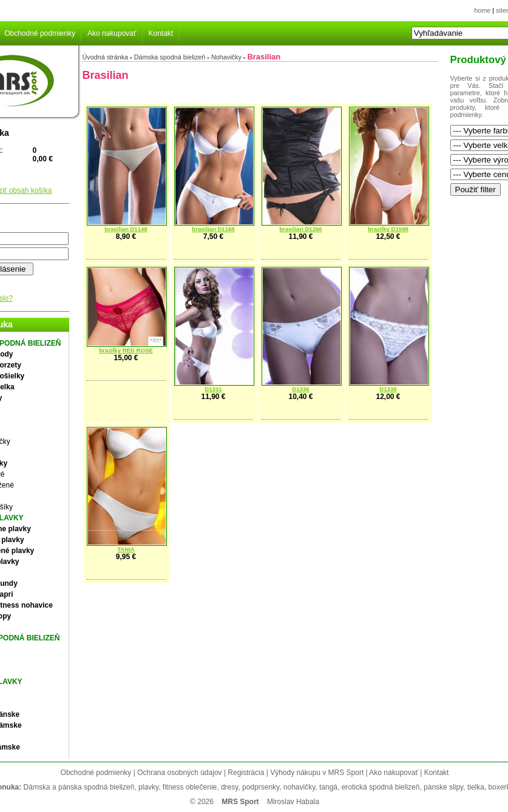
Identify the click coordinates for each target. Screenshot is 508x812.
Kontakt (161, 33)
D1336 (300, 389)
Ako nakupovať (112, 33)
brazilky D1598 (388, 229)
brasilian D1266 (300, 229)
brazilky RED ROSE (126, 350)
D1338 (388, 389)
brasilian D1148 (126, 229)
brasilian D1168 (213, 229)
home (482, 10)
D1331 (213, 389)
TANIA (126, 549)
